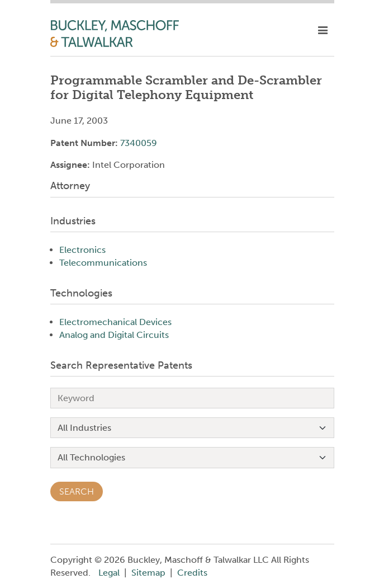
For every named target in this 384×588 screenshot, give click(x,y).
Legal (109, 573)
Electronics (82, 250)
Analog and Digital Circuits (114, 335)
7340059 (139, 143)
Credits (192, 573)
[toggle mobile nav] (323, 31)
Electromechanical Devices (115, 322)
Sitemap (148, 573)
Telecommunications (103, 263)
